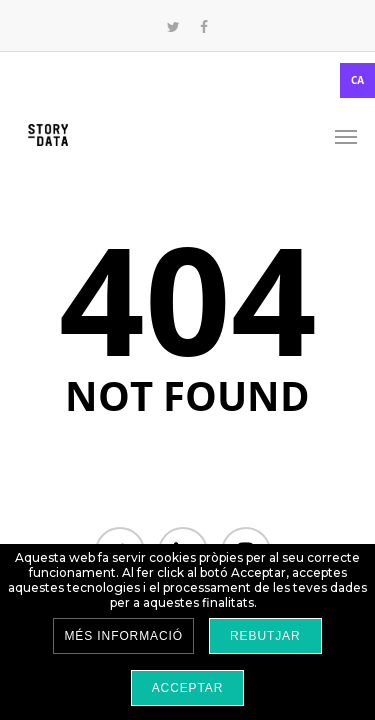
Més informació (123, 636)
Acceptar (188, 688)
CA (357, 80)
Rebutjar (265, 636)
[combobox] (187, 80)
